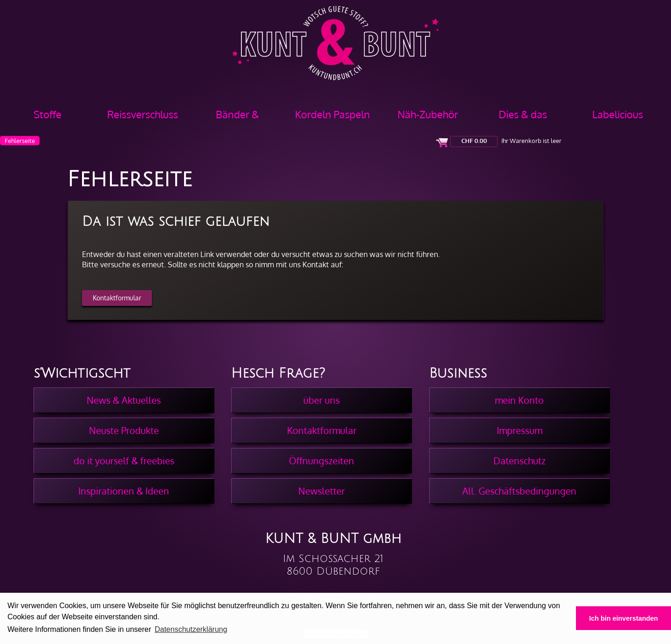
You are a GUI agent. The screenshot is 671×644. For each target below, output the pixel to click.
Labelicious (618, 114)
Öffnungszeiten (322, 461)
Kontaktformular (117, 298)
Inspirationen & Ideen (124, 491)
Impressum (520, 430)
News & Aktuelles (124, 400)
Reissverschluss (143, 114)
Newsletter (322, 491)
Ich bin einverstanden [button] (623, 618)
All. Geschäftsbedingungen (519, 491)
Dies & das (523, 114)
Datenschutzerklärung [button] (191, 629)
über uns (322, 400)
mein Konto (519, 400)
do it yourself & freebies (124, 461)
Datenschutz (520, 461)
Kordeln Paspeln (332, 114)
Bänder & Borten (237, 118)
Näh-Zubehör (428, 114)
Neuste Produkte (124, 430)
